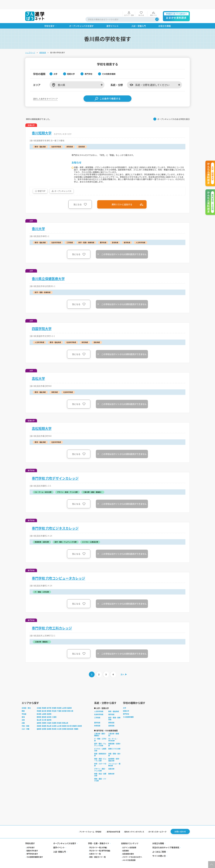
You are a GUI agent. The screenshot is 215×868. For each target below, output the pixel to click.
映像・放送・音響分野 (100, 769)
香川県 (69, 721)
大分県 (59, 724)
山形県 (64, 703)
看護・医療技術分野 (100, 749)
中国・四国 (25, 721)
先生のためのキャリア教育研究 (166, 842)
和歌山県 (65, 718)
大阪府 (49, 718)
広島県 (54, 721)
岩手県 (49, 703)
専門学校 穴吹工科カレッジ (52, 622)
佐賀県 (44, 724)
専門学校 (126, 709)
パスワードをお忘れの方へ (132, 852)
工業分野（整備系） (114, 729)
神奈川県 (70, 706)
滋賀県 (39, 718)
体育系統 (97, 720)
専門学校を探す (32, 848)
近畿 (23, 718)
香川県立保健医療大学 (48, 272)
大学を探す (31, 842)
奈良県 (59, 718)
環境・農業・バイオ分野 (100, 774)
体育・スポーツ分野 (100, 759)
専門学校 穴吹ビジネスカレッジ (55, 522)
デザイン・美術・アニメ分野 (100, 764)
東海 (23, 712)
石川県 (44, 715)
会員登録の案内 (128, 848)
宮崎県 (64, 724)
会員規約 (126, 845)
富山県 (39, 715)
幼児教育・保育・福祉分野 (114, 754)
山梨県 (44, 709)
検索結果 (43, 43)
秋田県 (59, 703)
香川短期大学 (42, 124)
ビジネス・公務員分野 (100, 744)
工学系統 (97, 712)
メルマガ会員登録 (129, 855)
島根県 (44, 721)
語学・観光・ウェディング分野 (100, 739)
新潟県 (39, 709)
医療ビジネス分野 (114, 743)
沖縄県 (76, 724)
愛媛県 (75, 721)
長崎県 (49, 724)
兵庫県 (54, 718)
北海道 (39, 703)
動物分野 (111, 768)
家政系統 (111, 717)
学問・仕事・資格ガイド (99, 838)
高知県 (80, 721)
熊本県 (54, 724)
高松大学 (38, 372)
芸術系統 (111, 720)
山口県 (59, 721)
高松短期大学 (42, 422)
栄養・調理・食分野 (114, 749)
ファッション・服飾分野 (114, 759)
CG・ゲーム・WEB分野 (113, 734)
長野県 (49, 709)
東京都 (64, 706)
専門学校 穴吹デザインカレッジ (55, 472)
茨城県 (39, 706)
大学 (125, 703)
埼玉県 (54, 706)
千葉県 (59, 706)
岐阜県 (49, 712)
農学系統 (97, 717)
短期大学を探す (32, 845)
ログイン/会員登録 (129, 842)
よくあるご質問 (159, 846)
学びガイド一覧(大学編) (98, 842)
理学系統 (111, 709)
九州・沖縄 (25, 724)
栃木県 (44, 706)
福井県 (49, 715)
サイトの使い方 (159, 850)
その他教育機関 (128, 712)
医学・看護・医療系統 (114, 713)
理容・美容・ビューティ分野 (100, 754)
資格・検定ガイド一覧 (97, 852)
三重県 (54, 712)
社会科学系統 (99, 709)
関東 (23, 706)
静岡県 (39, 712)
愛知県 (44, 712)
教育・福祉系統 (114, 706)
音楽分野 (111, 763)
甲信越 (24, 709)
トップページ (30, 43)
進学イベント (59, 842)
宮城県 (54, 703)
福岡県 (39, 724)
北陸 (23, 715)
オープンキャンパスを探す (65, 838)
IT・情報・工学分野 (100, 734)
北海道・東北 (26, 703)
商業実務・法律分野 (114, 739)
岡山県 (49, 721)
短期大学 (126, 706)
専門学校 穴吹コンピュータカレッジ (58, 572)
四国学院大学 (42, 322)
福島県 (69, 703)
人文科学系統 (99, 706)
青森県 (44, 703)
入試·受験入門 (60, 846)
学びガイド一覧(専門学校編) (100, 845)
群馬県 (49, 706)
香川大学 (38, 223)
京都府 (44, 718)
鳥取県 (39, 721)
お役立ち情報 (158, 838)
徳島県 (64, 721)
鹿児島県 (70, 724)
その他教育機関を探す (35, 852)
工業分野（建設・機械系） (100, 729)
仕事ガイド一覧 (95, 848)
